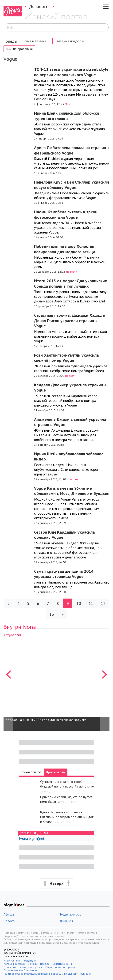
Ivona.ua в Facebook (14, 964)
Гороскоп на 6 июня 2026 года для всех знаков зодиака (45, 720)
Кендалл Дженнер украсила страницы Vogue (70, 388)
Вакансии (86, 974)
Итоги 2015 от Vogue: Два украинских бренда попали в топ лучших (70, 283)
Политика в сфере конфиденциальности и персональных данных (40, 974)
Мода (68, 104)
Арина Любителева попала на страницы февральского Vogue (72, 150)
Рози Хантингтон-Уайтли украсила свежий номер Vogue (66, 358)
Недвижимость (71, 914)
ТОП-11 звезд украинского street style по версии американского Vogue (71, 72)
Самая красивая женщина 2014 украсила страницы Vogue (64, 574)
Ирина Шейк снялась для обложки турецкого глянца (67, 116)
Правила (45, 964)
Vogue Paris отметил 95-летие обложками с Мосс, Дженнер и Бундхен (72, 491)
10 (79, 603)
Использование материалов (61, 967)
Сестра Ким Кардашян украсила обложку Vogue (64, 535)
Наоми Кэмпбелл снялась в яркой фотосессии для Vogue (66, 215)
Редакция (30, 961)
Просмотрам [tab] (56, 772)
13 (52, 614)
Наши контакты (12, 961)
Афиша (9, 914)
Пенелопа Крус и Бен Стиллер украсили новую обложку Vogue (72, 185)
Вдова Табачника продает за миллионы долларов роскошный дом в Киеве (67, 817)
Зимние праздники (19, 49)
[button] (8, 682)
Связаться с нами (62, 964)
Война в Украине (35, 41)
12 (103, 603)
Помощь (33, 964)
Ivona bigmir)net (32, 838)
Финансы (66, 921)
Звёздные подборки (70, 41)
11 (91, 603)
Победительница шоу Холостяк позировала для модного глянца (65, 249)
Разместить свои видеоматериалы (23, 967)
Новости (72, 272)
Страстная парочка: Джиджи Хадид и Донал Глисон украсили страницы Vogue (70, 320)
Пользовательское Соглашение (20, 970)
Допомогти (39, 6)
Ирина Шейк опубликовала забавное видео (69, 456)
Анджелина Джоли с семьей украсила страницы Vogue (70, 422)
